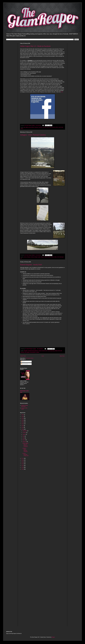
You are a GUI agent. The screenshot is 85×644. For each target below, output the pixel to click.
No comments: (38, 125)
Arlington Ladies (37, 257)
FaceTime (40, 127)
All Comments (24, 364)
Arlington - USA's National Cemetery (33, 135)
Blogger (53, 637)
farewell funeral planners (33, 351)
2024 (23, 418)
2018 (23, 429)
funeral (40, 351)
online (48, 127)
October (24, 433)
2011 (23, 469)
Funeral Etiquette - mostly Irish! (31, 265)
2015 (23, 462)
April (24, 438)
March (24, 440)
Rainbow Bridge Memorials (25, 406)
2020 (23, 426)
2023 (23, 420)
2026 (23, 415)
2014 (23, 464)
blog (24, 127)
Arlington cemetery (31, 257)
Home (43, 356)
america (25, 257)
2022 (23, 422)
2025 (23, 417)
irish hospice (27, 352)
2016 (23, 460)
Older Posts (62, 356)
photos (57, 127)
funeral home (45, 351)
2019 (23, 427)
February (25, 442)
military (55, 257)
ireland (56, 351)
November (25, 431)
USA (58, 257)
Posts (23, 362)
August (24, 434)
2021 (23, 424)
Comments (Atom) (30, 358)
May (24, 436)
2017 (23, 458)
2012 (23, 467)
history (52, 257)
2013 (23, 466)
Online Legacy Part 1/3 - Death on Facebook (35, 46)
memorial (44, 127)
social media (61, 127)
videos (22, 129)
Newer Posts (23, 356)
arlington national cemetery (46, 257)
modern (38, 352)
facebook (36, 127)
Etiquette (26, 351)
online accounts (52, 127)
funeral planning (51, 351)
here (62, 92)
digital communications (30, 127)
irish (59, 351)
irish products (33, 352)
